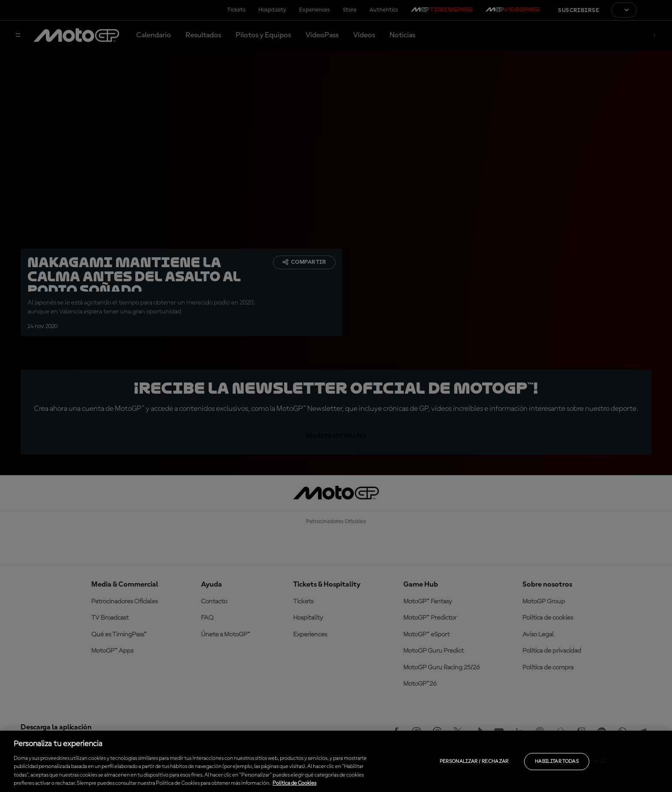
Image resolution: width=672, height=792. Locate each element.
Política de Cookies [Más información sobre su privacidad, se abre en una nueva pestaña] (294, 783)
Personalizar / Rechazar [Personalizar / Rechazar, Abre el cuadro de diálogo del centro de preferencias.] (474, 762)
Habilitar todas (557, 762)
